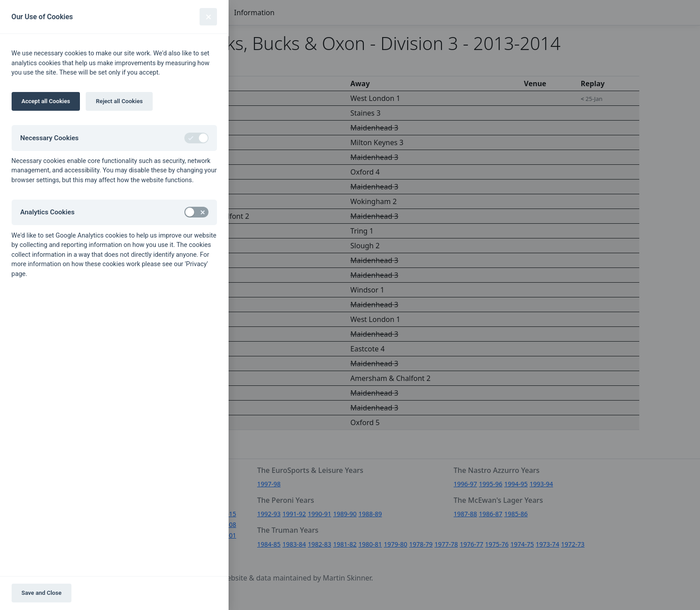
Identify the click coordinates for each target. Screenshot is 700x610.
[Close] (208, 17)
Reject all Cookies (119, 101)
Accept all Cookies (46, 101)
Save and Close (42, 593)
